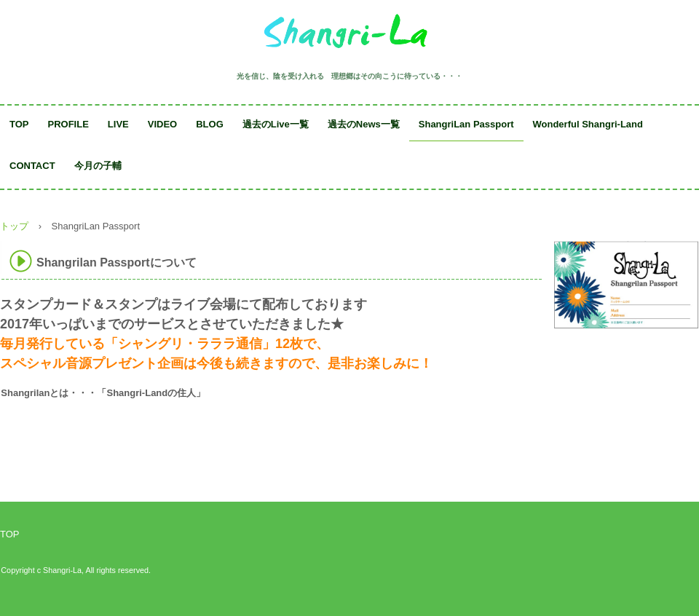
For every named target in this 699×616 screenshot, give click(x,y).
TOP (19, 124)
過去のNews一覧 (364, 124)
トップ (14, 226)
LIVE (118, 124)
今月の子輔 (98, 166)
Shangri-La (349, 35)
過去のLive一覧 (276, 124)
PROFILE (68, 124)
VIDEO (162, 124)
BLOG (210, 124)
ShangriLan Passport (466, 124)
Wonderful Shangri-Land (588, 124)
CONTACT (32, 166)
